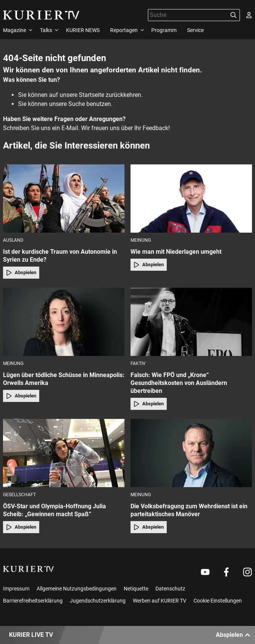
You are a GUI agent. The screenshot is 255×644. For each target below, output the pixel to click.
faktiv (138, 363)
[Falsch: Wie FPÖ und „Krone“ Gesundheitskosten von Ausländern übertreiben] (191, 322)
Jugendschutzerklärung (98, 601)
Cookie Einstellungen (218, 601)
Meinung (141, 240)
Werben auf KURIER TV (160, 601)
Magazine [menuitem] (15, 30)
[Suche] (188, 15)
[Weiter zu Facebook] (226, 572)
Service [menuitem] (195, 30)
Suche (77, 104)
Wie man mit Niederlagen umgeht (176, 252)
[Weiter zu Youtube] (205, 572)
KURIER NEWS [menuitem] (83, 30)
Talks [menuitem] (46, 30)
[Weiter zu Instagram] (247, 572)
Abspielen (21, 273)
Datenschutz (170, 589)
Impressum (16, 589)
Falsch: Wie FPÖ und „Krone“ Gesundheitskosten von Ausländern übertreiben (179, 383)
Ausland (13, 240)
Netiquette (136, 589)
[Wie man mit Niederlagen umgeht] (191, 199)
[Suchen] (233, 15)
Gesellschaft (19, 495)
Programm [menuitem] (164, 30)
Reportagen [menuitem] (124, 30)
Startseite (91, 95)
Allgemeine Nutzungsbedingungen (77, 589)
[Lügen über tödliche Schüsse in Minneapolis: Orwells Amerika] (64, 322)
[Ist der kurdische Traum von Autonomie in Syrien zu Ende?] (64, 199)
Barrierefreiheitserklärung (33, 601)
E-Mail (70, 128)
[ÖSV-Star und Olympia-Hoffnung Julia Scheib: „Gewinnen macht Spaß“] (64, 453)
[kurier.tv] (28, 569)
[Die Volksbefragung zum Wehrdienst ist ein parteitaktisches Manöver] (191, 453)
